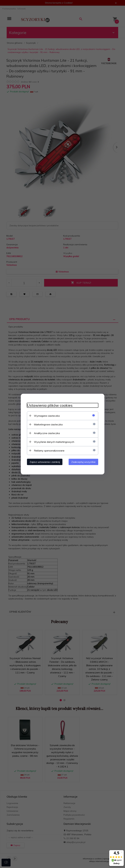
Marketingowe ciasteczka (48, 424)
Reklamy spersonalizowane (49, 450)
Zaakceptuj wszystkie (83, 462)
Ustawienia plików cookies (50, 405)
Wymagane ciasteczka (47, 416)
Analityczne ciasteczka (47, 433)
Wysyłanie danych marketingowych (54, 442)
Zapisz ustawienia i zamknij (45, 462)
